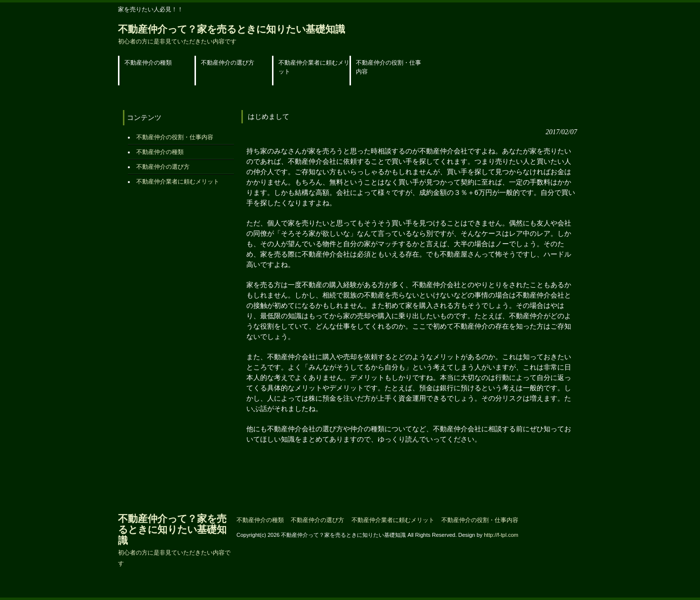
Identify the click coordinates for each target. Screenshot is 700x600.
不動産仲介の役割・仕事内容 (175, 137)
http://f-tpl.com (501, 535)
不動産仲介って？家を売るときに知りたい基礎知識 (232, 34)
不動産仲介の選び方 (163, 167)
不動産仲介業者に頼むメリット (178, 182)
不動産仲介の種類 (160, 152)
